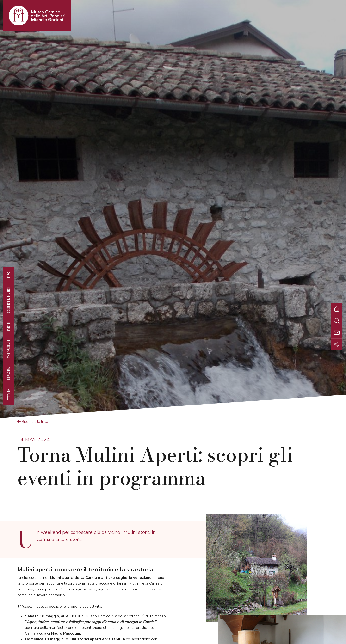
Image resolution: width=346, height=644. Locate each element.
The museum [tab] (8, 349)
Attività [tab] (8, 395)
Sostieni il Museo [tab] (8, 300)
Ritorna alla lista (33, 422)
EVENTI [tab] (8, 326)
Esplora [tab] (8, 374)
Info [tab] (8, 274)
